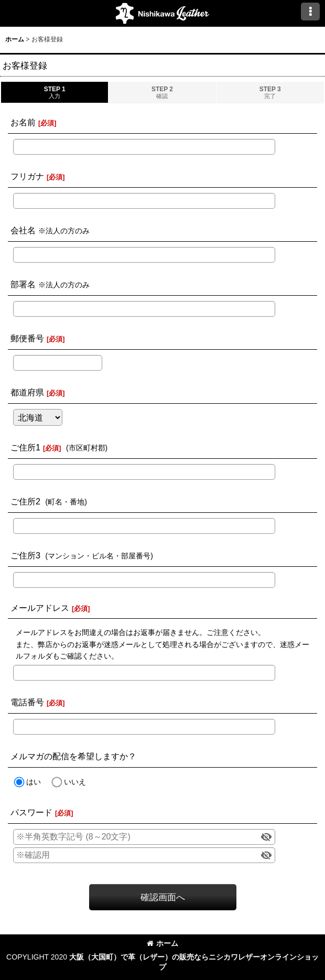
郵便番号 (27, 338)
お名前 (23, 122)
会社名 (23, 230)
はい (34, 782)
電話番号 (27, 702)
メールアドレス (40, 608)
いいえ (75, 782)
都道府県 (27, 392)
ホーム (162, 943)
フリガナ (27, 176)
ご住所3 (25, 555)
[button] (310, 12)
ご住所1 (25, 447)
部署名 (23, 284)
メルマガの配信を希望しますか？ (73, 756)
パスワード (31, 812)
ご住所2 (25, 501)
